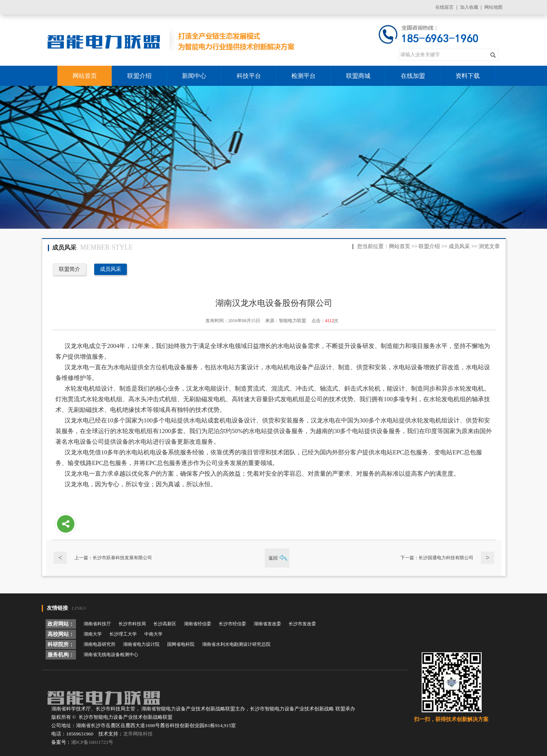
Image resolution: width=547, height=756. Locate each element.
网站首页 (400, 246)
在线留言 (444, 7)
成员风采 (459, 246)
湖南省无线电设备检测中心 (111, 655)
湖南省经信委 (198, 624)
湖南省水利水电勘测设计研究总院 (236, 644)
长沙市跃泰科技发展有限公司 (122, 558)
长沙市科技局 (132, 624)
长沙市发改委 (302, 624)
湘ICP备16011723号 (92, 742)
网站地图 (493, 7)
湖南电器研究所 (100, 644)
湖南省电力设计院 (141, 644)
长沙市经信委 (232, 624)
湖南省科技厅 (97, 624)
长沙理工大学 (123, 634)
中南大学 (153, 634)
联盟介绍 (429, 246)
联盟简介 (70, 269)
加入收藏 (469, 7)
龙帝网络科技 (138, 734)
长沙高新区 (165, 624)
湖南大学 (93, 634)
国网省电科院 (181, 644)
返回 (273, 558)
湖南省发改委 (267, 624)
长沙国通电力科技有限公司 (446, 558)
